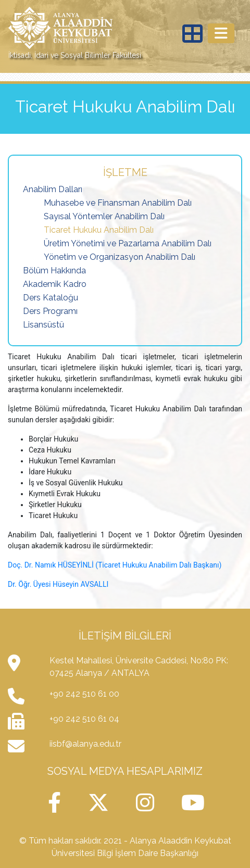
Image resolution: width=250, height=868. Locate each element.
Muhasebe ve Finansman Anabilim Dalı (118, 203)
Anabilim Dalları (53, 189)
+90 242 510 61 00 (84, 694)
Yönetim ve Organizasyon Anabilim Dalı (120, 257)
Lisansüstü (43, 325)
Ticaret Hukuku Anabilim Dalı (99, 230)
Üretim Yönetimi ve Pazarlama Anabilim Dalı (128, 243)
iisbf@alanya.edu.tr (85, 744)
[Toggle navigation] (221, 33)
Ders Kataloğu (51, 298)
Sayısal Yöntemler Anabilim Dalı (104, 216)
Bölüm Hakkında (54, 271)
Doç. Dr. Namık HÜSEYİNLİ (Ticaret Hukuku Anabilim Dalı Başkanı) (115, 565)
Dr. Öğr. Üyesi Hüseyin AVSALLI (58, 584)
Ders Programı (50, 311)
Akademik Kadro (55, 284)
